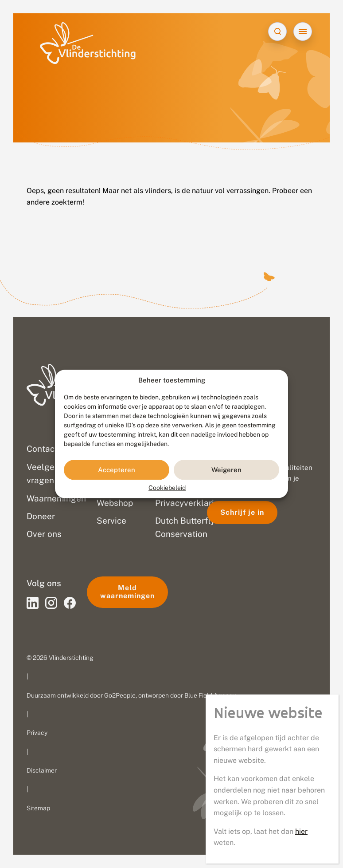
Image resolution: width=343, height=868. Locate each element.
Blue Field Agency (210, 695)
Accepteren (117, 470)
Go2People (120, 695)
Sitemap (38, 808)
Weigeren (226, 470)
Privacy (37, 733)
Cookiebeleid (167, 488)
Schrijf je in (242, 512)
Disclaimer (42, 770)
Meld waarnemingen (127, 592)
